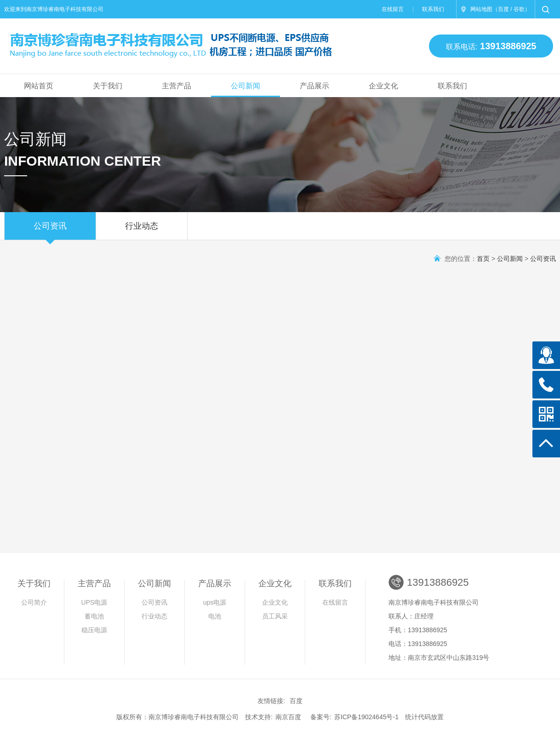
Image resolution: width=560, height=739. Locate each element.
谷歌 (519, 9)
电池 (215, 616)
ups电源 (215, 602)
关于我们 (108, 86)
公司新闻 (246, 86)
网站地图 (481, 9)
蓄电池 (94, 616)
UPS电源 (94, 602)
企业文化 (383, 86)
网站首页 (39, 86)
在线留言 (393, 9)
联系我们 (433, 9)
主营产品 (177, 86)
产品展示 (314, 86)
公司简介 (34, 602)
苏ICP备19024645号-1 (366, 717)
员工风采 (275, 616)
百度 (503, 9)
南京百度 (288, 717)
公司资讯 (50, 231)
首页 (483, 259)
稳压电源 (94, 630)
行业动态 (142, 231)
